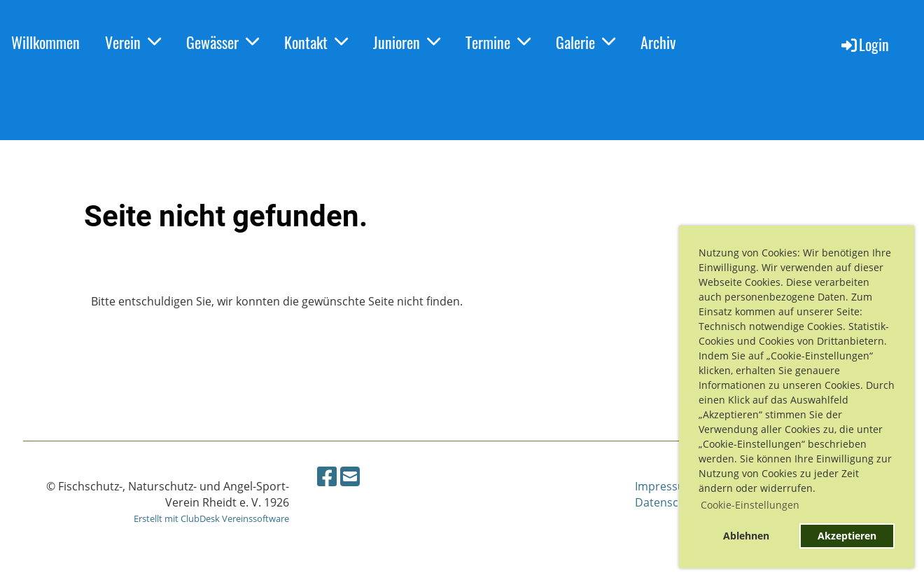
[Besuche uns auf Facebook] (327, 476)
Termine (498, 42)
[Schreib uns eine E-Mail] (350, 476)
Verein (133, 42)
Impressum (665, 486)
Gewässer (223, 42)
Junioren (407, 42)
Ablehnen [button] (746, 536)
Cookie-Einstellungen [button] (750, 505)
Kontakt (316, 42)
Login (864, 44)
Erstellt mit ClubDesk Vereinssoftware (211, 518)
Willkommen (45, 42)
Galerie (586, 42)
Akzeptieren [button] (847, 536)
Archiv (658, 42)
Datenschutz (668, 502)
